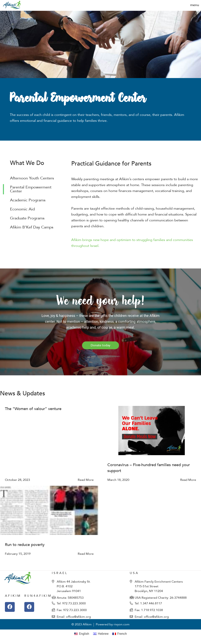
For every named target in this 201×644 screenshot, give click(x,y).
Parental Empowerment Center (31, 189)
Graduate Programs (27, 218)
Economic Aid (22, 209)
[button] (195, 5)
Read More (86, 480)
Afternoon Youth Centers (32, 178)
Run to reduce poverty (25, 545)
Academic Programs (28, 200)
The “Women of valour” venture (33, 409)
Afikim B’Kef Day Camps (32, 227)
